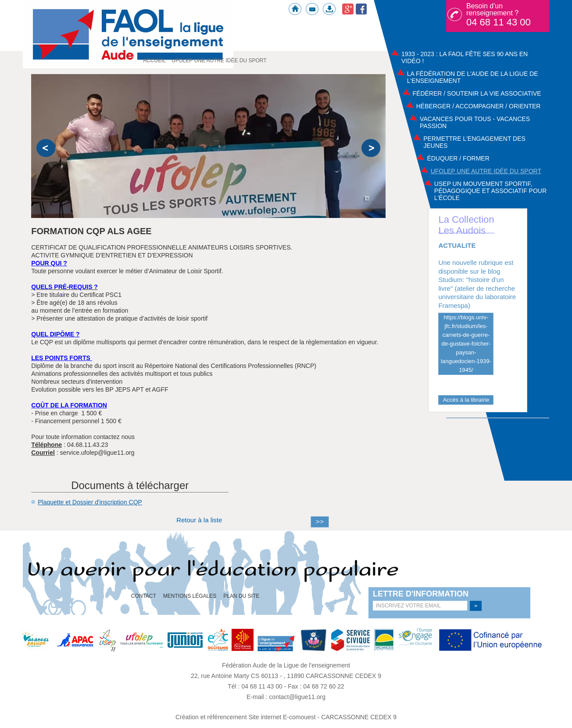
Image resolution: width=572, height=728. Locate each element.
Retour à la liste (199, 520)
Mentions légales (190, 596)
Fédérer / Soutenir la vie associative (477, 93)
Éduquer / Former (458, 158)
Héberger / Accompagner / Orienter (479, 106)
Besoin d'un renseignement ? (499, 15)
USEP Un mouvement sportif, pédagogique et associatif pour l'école (490, 191)
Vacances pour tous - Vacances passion (475, 122)
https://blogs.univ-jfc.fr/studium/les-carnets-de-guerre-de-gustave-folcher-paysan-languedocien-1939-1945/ (466, 344)
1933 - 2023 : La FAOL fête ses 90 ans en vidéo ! (465, 57)
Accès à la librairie (466, 400)
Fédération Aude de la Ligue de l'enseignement (286, 665)
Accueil (154, 61)
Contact (144, 596)
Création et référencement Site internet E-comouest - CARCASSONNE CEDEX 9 (286, 717)
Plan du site (241, 596)
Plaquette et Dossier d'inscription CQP (90, 502)
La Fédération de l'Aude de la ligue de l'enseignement (473, 77)
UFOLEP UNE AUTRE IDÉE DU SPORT (486, 171)
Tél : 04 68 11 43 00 (256, 686)
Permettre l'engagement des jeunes (474, 142)
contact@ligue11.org (297, 697)
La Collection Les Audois (466, 225)
